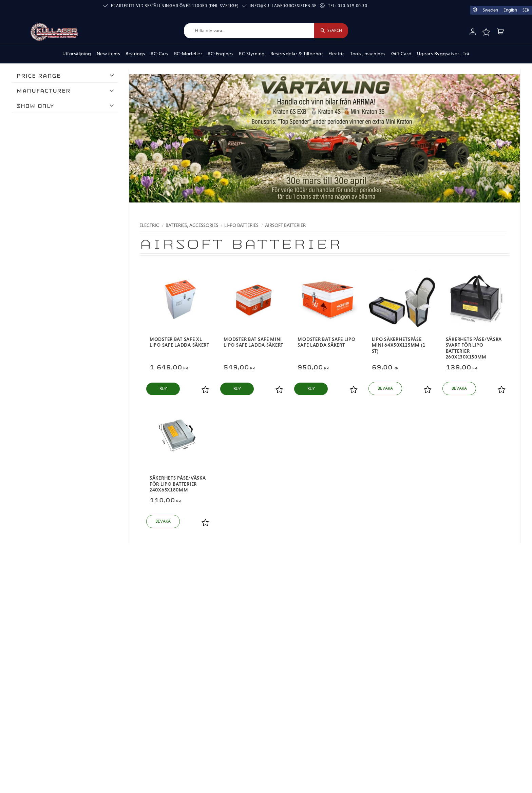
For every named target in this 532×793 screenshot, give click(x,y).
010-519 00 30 (352, 6)
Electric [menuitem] (337, 54)
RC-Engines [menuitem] (221, 54)
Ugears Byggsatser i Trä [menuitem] (443, 54)
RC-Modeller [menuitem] (188, 54)
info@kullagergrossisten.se (283, 6)
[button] (486, 32)
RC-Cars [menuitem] (160, 54)
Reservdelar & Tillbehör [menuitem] (297, 54)
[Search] (331, 31)
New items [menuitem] (109, 54)
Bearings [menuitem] (135, 54)
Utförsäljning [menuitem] (77, 54)
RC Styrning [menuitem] (252, 54)
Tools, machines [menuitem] (368, 54)
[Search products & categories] (249, 31)
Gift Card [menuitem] (402, 54)
